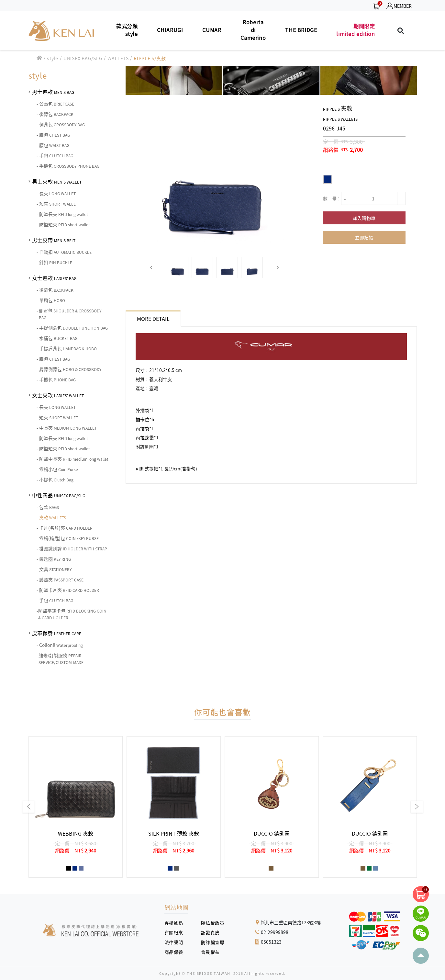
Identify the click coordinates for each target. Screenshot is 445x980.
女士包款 (54, 278)
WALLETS (118, 58)
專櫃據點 (174, 923)
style (53, 58)
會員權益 (213, 952)
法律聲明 (176, 942)
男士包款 (53, 92)
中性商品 (59, 495)
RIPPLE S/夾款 (150, 58)
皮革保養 (57, 633)
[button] (151, 268)
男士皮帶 (54, 240)
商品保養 (176, 952)
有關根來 (176, 932)
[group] (76, 807)
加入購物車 (364, 218)
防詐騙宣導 (213, 942)
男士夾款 (57, 181)
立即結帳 (364, 237)
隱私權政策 (210, 923)
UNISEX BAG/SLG (83, 58)
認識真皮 (213, 932)
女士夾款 (58, 395)
